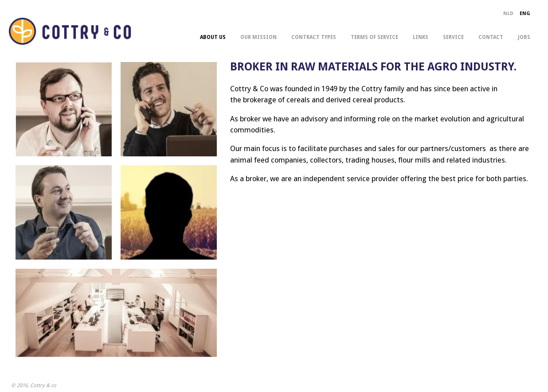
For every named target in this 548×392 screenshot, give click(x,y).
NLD (508, 14)
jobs (524, 37)
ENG (525, 14)
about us (213, 37)
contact (491, 37)
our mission (258, 37)
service (453, 37)
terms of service (374, 37)
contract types (314, 37)
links (421, 37)
